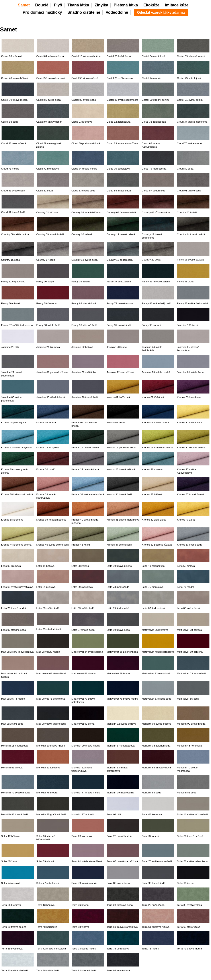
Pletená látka (126, 5)
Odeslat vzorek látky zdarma (161, 13)
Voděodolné (117, 12)
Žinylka (102, 5)
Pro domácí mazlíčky (42, 12)
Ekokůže (151, 5)
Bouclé (42, 5)
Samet (24, 5)
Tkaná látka (78, 5)
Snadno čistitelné (84, 12)
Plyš (58, 5)
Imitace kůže (177, 5)
